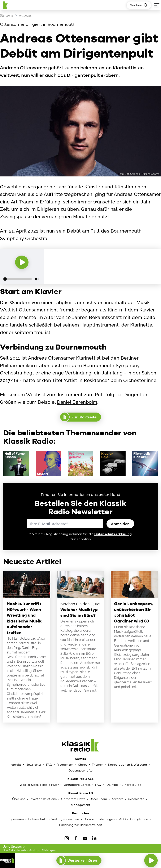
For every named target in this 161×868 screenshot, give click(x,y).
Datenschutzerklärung (113, 534)
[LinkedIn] (94, 838)
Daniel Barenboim (77, 402)
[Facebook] (76, 838)
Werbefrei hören (79, 860)
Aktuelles (25, 15)
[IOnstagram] (67, 838)
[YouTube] (85, 838)
